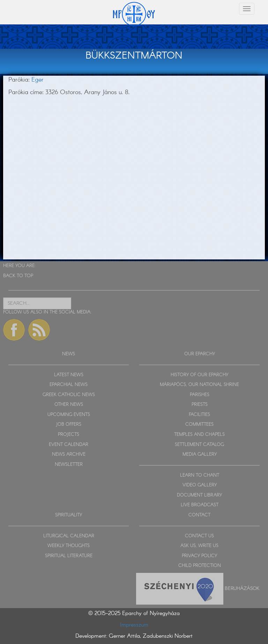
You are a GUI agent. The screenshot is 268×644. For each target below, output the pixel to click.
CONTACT (199, 515)
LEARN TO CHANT (200, 475)
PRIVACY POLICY (199, 556)
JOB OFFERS (69, 425)
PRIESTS (200, 405)
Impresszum (134, 625)
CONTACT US (199, 536)
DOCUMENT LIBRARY (199, 495)
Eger (38, 80)
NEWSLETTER (69, 465)
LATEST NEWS (69, 375)
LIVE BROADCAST (200, 505)
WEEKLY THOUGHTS (69, 546)
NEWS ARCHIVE (69, 454)
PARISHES (200, 395)
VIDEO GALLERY (200, 485)
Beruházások (242, 588)
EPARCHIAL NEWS (69, 385)
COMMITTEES (199, 425)
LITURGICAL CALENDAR (69, 536)
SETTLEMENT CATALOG (199, 445)
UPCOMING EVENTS (69, 415)
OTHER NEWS (69, 405)
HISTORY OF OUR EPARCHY (199, 375)
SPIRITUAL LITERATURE (69, 556)
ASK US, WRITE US (199, 546)
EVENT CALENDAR (69, 445)
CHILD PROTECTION (200, 566)
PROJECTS (69, 435)
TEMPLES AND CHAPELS (199, 435)
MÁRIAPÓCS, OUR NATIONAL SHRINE (199, 385)
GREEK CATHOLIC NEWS (69, 395)
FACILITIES (199, 415)
